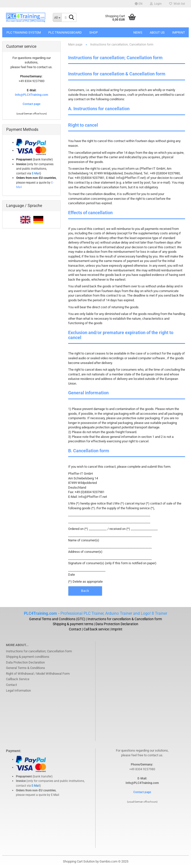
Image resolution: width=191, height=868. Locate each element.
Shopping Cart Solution (79, 861)
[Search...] (57, 17)
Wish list (177, 4)
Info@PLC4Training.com (31, 95)
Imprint (179, 32)
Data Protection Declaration (25, 662)
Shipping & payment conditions (28, 657)
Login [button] (156, 4)
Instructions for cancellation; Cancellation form (39, 651)
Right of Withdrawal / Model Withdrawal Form (38, 674)
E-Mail (55, 795)
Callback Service (18, 679)
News (138, 32)
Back (85, 591)
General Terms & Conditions (25, 668)
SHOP (94, 32)
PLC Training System (24, 32)
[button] (139, 4)
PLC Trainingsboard (65, 32)
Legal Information (18, 690)
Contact (11, 685)
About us (157, 32)
